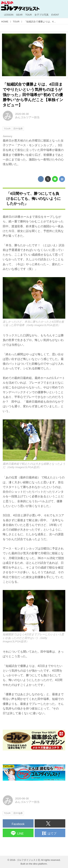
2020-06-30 (22, 114)
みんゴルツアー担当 (27, 117)
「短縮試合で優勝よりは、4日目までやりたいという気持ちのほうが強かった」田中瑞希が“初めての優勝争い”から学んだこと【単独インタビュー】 (33, 95)
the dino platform (38, 864)
